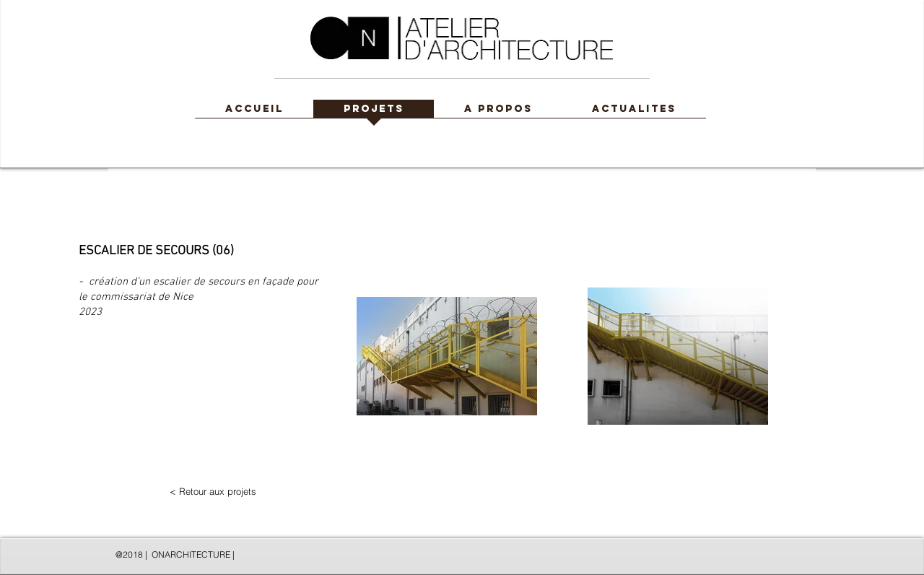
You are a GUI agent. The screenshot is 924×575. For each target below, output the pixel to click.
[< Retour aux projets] (213, 492)
